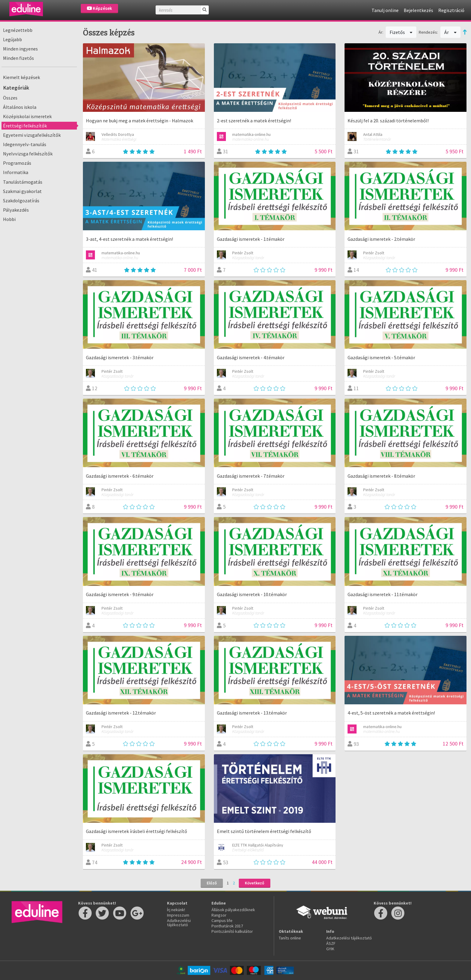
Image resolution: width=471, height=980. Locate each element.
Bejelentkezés (418, 10)
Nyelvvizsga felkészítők (28, 154)
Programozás (17, 163)
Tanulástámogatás (23, 182)
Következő (255, 883)
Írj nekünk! (176, 910)
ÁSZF (331, 943)
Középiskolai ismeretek (27, 116)
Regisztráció (451, 10)
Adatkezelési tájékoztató (179, 923)
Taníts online (290, 938)
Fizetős (401, 32)
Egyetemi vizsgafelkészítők (32, 135)
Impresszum (178, 915)
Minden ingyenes (20, 49)
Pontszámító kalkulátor (232, 931)
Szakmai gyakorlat (22, 191)
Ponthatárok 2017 (227, 926)
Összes (10, 98)
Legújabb (12, 39)
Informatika (16, 172)
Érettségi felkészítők (25, 126)
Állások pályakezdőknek (233, 910)
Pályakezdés (16, 210)
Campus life (222, 920)
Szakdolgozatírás (21, 201)
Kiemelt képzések (21, 77)
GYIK (330, 949)
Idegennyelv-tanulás (25, 144)
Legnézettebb (18, 30)
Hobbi (9, 219)
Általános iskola (20, 107)
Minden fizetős (18, 58)
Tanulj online (385, 10)
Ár (450, 32)
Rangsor (219, 915)
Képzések (99, 8)
